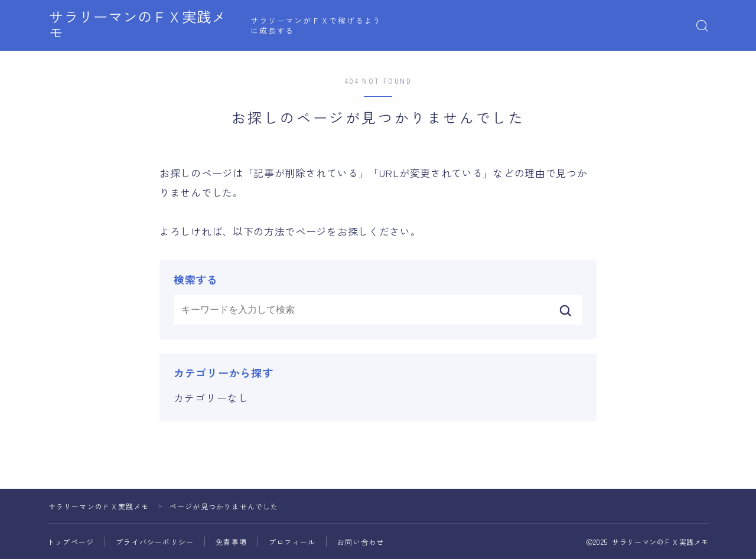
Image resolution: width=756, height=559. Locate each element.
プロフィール (292, 542)
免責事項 (231, 542)
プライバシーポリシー (155, 542)
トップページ (71, 542)
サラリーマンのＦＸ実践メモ (149, 26)
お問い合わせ (361, 542)
